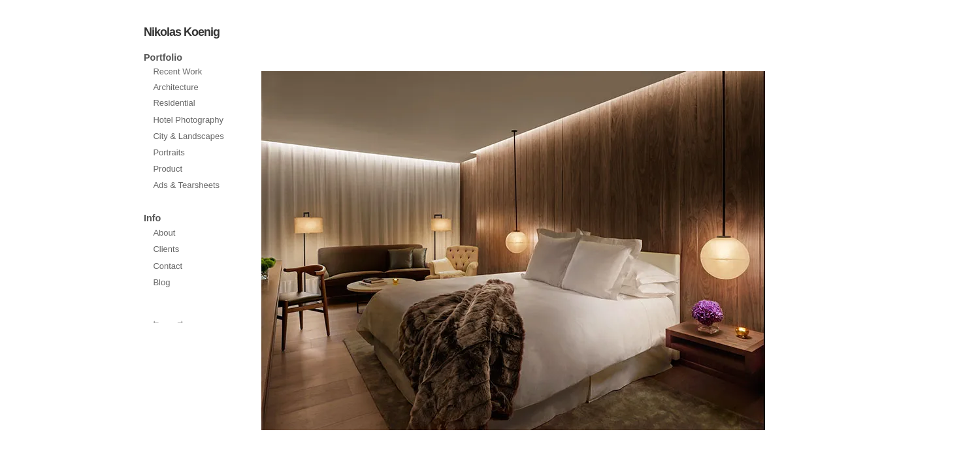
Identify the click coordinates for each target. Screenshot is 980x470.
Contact (168, 266)
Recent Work (177, 71)
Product (168, 169)
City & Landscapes (188, 136)
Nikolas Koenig (182, 32)
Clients (166, 249)
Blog (161, 282)
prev (642, 251)
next (385, 251)
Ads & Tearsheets (186, 185)
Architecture (175, 87)
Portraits (169, 152)
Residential (174, 103)
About (164, 233)
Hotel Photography (188, 120)
